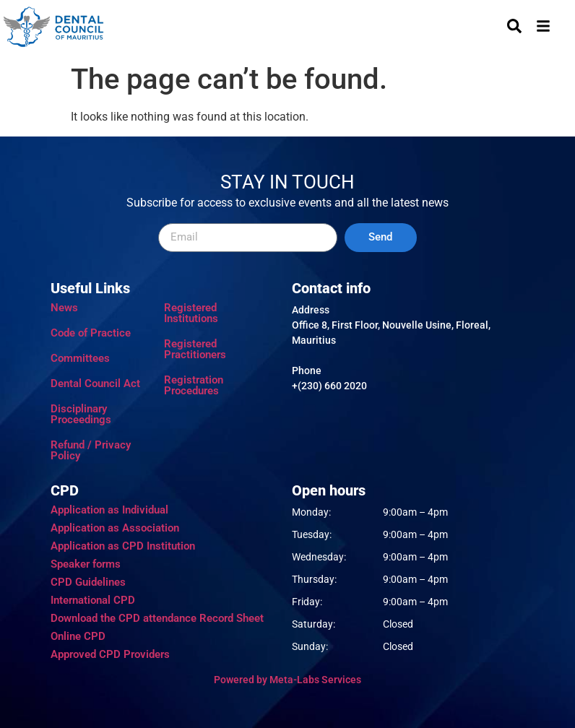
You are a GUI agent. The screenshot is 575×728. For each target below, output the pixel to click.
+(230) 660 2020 (329, 386)
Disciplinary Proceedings (81, 414)
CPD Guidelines (88, 582)
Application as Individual (109, 510)
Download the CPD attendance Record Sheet (157, 618)
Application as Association (115, 528)
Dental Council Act (95, 383)
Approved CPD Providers (110, 654)
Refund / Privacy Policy (91, 450)
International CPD (93, 600)
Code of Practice (91, 333)
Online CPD (78, 636)
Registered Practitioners (195, 349)
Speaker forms (86, 564)
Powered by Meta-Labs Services (287, 680)
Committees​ (80, 358)
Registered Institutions (191, 313)
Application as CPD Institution (123, 546)
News (64, 308)
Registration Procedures (194, 385)
